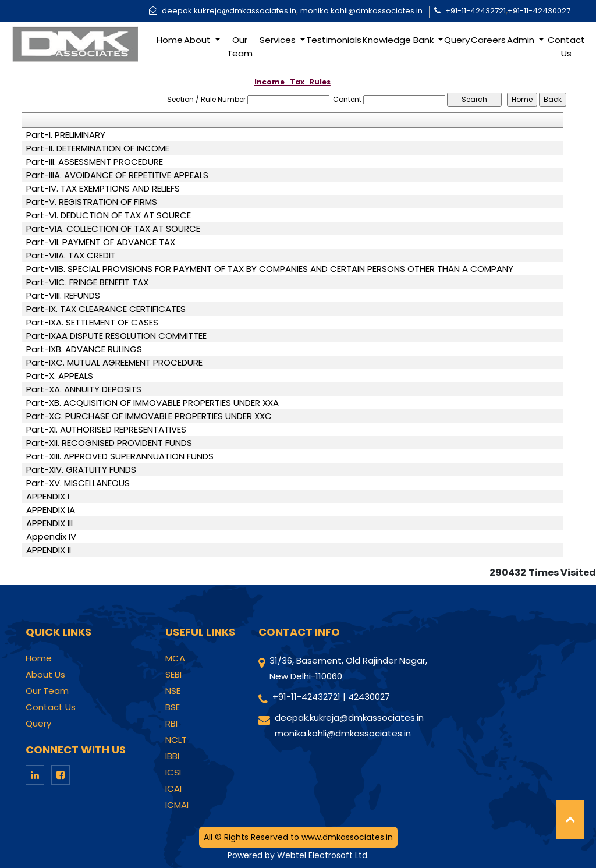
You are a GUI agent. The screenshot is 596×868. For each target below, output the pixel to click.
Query (457, 40)
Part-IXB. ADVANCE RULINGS (84, 349)
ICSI (173, 773)
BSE (173, 707)
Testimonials (334, 40)
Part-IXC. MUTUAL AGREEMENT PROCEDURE (114, 363)
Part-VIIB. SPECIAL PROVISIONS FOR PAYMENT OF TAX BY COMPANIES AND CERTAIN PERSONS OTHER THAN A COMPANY (270, 269)
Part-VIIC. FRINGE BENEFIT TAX (87, 282)
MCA (175, 658)
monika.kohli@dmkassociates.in (361, 11)
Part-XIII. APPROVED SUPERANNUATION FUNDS (120, 456)
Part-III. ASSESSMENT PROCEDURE (95, 162)
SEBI (173, 675)
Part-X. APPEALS (60, 376)
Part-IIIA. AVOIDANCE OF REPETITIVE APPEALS (117, 175)
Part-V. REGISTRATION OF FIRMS (92, 202)
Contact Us (566, 47)
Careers (488, 40)
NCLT (176, 740)
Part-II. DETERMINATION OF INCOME (98, 148)
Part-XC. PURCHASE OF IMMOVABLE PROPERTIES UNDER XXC (149, 416)
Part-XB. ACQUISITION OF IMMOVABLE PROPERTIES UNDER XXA (152, 403)
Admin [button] (522, 40)
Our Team (240, 47)
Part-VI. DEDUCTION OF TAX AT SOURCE (109, 215)
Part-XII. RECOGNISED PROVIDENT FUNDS (109, 443)
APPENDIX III (49, 523)
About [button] (198, 40)
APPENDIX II (49, 550)
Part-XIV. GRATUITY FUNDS (81, 470)
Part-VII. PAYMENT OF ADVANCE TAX (101, 242)
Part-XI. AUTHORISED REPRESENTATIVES (106, 430)
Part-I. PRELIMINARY (66, 135)
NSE (173, 691)
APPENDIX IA (51, 510)
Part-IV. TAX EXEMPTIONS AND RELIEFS (103, 189)
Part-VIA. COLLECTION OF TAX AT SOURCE (113, 229)
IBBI (172, 756)
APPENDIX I (48, 497)
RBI (171, 724)
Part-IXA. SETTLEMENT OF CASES (92, 323)
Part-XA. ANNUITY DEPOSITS (84, 389)
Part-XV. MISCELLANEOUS (78, 483)
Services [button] (279, 40)
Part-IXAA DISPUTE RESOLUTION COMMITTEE (116, 336)
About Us (45, 675)
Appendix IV (51, 537)
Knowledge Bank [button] (399, 40)
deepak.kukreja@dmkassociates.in (229, 11)
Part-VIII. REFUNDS (63, 296)
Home (170, 40)
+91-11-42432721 (476, 11)
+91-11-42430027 (539, 11)
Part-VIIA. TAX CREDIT (71, 256)
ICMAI (177, 805)
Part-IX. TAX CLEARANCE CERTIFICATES (106, 309)
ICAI (173, 789)
